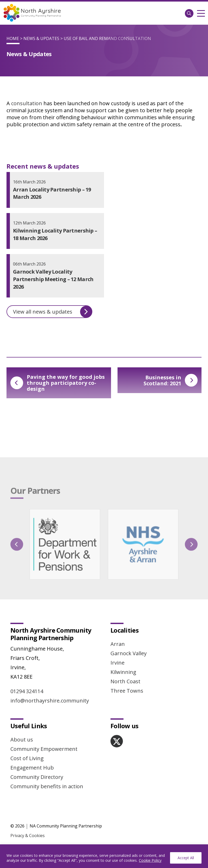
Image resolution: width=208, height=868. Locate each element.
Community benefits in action (47, 786)
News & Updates (41, 38)
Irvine (118, 663)
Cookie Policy (150, 860)
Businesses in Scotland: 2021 (171, 380)
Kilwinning (123, 672)
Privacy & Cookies (28, 836)
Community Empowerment (44, 749)
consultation (27, 103)
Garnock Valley (129, 653)
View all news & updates (53, 312)
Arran (118, 644)
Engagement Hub (32, 768)
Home (13, 38)
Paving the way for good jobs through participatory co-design (58, 383)
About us (22, 740)
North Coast (125, 681)
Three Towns (127, 691)
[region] (104, 856)
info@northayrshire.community (50, 701)
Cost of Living (27, 758)
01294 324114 (27, 691)
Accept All (186, 858)
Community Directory (37, 777)
